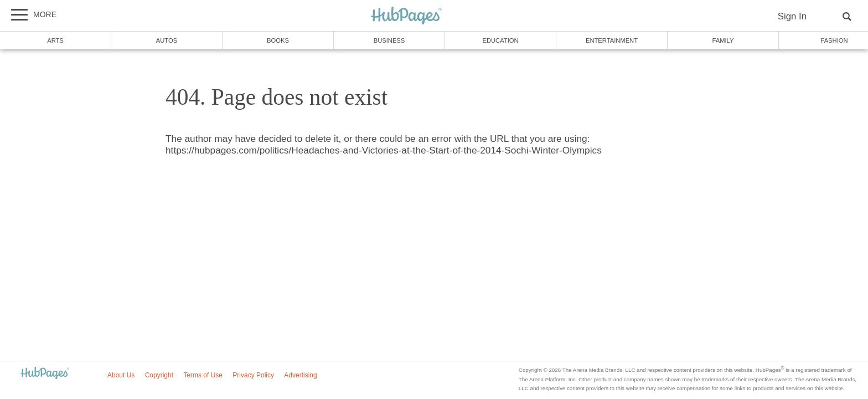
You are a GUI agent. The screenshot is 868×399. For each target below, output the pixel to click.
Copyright (159, 375)
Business (389, 40)
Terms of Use (203, 375)
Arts (55, 40)
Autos (167, 40)
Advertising (300, 375)
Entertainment (612, 40)
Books (278, 40)
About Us (121, 375)
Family (723, 40)
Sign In (792, 16)
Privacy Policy (253, 375)
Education (500, 40)
